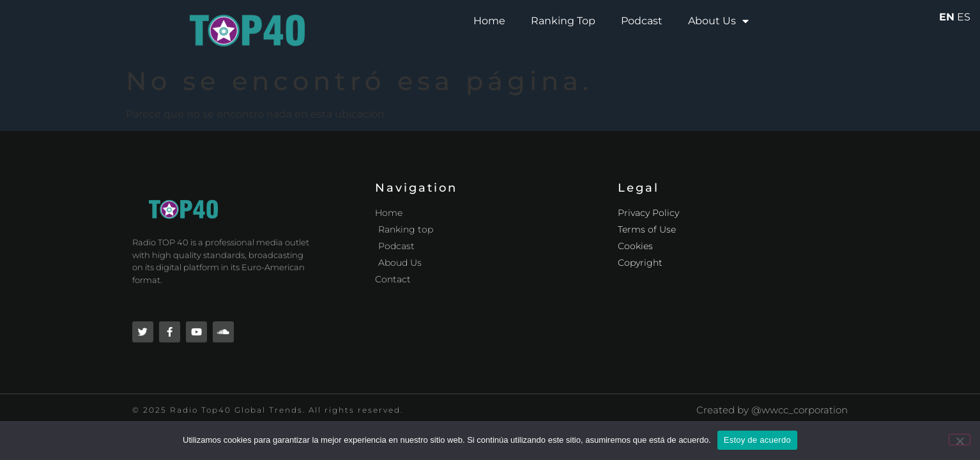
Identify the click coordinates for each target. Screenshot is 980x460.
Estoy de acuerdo (757, 440)
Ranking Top (563, 21)
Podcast (642, 21)
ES (964, 17)
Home (489, 21)
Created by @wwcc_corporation (772, 410)
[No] (960, 440)
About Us (718, 21)
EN (947, 17)
